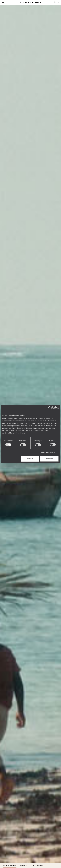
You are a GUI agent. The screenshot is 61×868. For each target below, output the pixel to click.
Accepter (49, 459)
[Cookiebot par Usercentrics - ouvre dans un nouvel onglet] (50, 408)
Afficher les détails (48, 452)
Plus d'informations (17, 433)
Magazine (40, 865)
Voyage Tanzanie (10, 865)
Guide (32, 865)
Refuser (30, 459)
